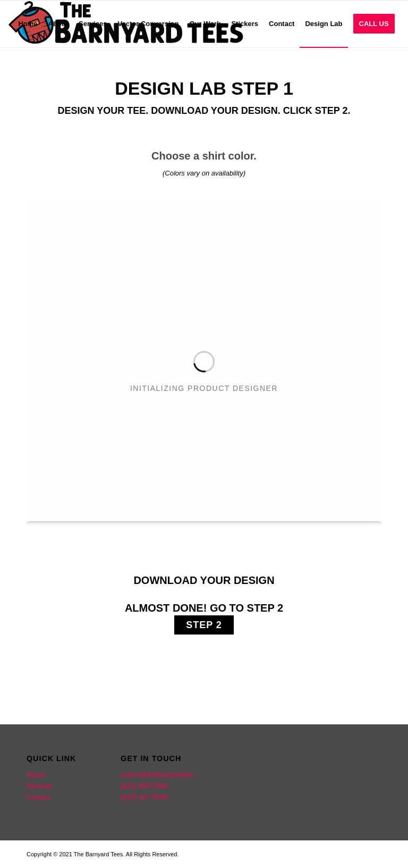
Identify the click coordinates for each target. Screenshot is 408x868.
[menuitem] (28, 24)
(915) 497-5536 (144, 797)
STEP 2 (204, 625)
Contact (39, 797)
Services (40, 786)
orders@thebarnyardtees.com (166, 775)
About (36, 775)
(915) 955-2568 (144, 786)
